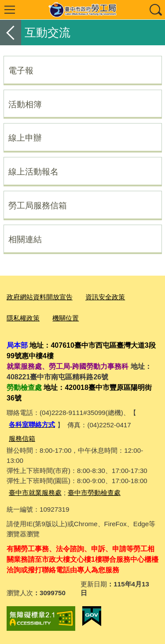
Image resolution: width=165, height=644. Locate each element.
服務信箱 (22, 438)
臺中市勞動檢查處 (94, 493)
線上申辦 (25, 138)
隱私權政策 (23, 318)
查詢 (155, 10)
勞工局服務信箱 (38, 205)
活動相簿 (25, 104)
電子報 (21, 70)
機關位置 (66, 318)
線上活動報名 (33, 171)
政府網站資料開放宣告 (40, 297)
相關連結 (25, 239)
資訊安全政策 (105, 297)
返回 (11, 33)
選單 (10, 10)
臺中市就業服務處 (35, 493)
